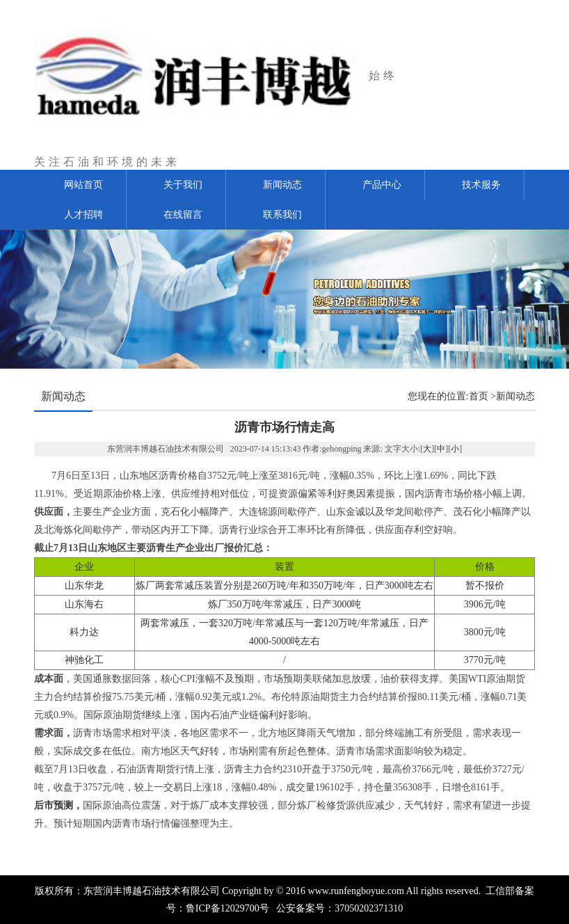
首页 (479, 396)
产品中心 (382, 185)
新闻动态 (282, 185)
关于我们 (183, 185)
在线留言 (183, 215)
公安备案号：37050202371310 (339, 908)
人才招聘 (83, 215)
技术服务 (481, 185)
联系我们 (282, 215)
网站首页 (83, 185)
